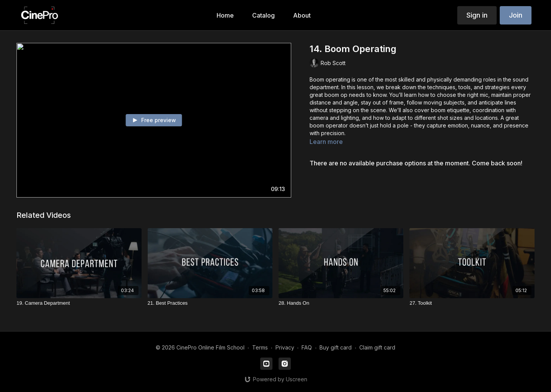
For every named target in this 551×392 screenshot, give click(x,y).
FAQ (307, 347)
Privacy (285, 347)
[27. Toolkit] (472, 303)
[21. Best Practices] (210, 303)
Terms (260, 347)
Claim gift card (377, 347)
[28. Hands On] (341, 303)
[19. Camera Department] (79, 303)
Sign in (477, 15)
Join (516, 15)
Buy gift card (336, 347)
